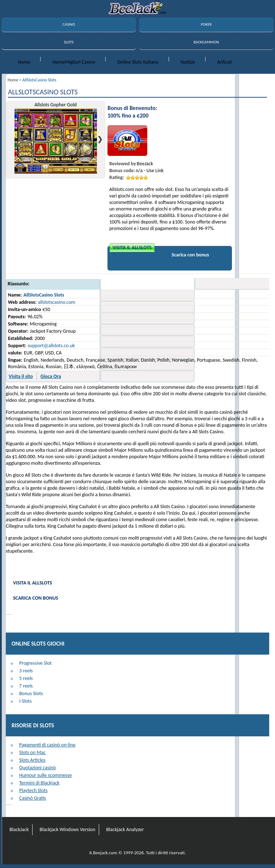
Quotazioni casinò (37, 768)
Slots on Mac (32, 752)
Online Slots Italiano (138, 62)
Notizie (188, 62)
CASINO (69, 24)
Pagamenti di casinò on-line (47, 745)
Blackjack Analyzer (125, 829)
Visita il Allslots (132, 248)
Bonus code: (122, 171)
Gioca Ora (51, 376)
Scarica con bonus (190, 255)
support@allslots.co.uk (51, 346)
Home (24, 62)
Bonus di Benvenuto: (132, 108)
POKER (206, 24)
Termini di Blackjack (39, 783)
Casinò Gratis (33, 798)
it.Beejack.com (103, 853)
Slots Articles (32, 760)
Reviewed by (123, 164)
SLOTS (69, 42)
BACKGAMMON (206, 42)
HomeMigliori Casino (74, 62)
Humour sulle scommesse (45, 775)
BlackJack (19, 829)
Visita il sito (21, 376)
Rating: (117, 177)
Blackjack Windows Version (67, 829)
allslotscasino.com (57, 302)
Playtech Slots (33, 790)
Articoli (224, 62)
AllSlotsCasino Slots (44, 295)
